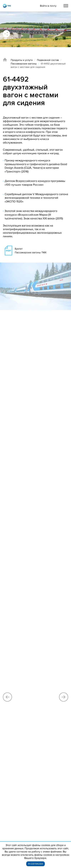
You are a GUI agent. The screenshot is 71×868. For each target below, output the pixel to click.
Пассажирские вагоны (24, 64)
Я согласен (36, 864)
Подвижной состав (48, 60)
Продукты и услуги (22, 60)
